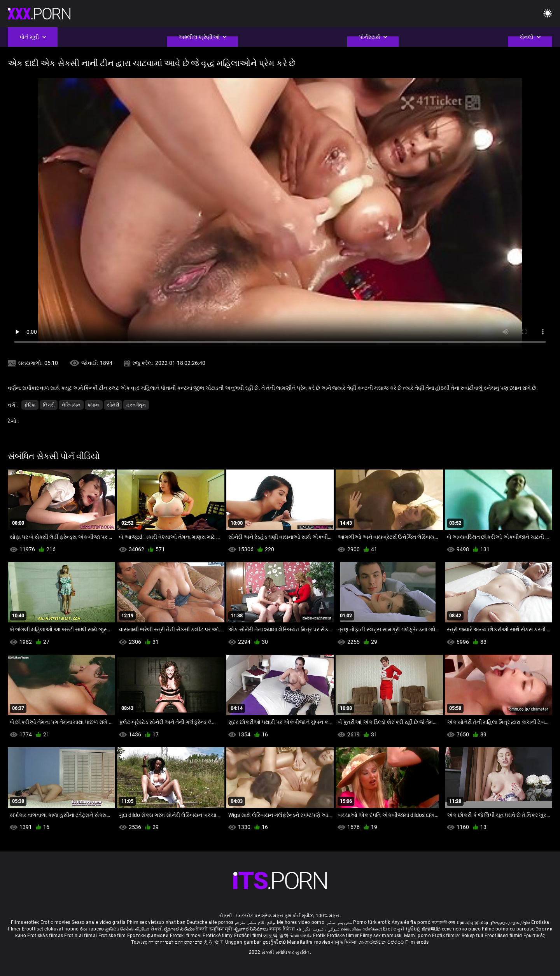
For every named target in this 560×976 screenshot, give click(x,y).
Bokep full (472, 936)
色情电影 (432, 929)
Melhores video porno (301, 922)
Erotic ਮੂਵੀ (395, 929)
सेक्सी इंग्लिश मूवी (214, 929)
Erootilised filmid (504, 936)
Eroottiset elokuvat (43, 929)
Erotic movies (56, 922)
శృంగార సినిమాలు (252, 929)
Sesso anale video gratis (98, 922)
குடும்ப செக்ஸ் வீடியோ (127, 929)
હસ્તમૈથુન (136, 405)
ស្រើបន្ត (414, 929)
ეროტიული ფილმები (510, 922)
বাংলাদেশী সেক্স (443, 922)
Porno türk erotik (372, 922)
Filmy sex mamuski (381, 936)
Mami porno (417, 936)
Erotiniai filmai (81, 936)
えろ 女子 (214, 942)
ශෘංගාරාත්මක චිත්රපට (382, 942)
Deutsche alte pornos (210, 922)
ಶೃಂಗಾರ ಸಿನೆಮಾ (180, 929)
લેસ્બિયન (71, 405)
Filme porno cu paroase (508, 929)
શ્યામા (94, 405)
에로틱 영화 (276, 936)
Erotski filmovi (186, 936)
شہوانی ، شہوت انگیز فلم (318, 929)
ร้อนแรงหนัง (302, 936)
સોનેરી (113, 405)
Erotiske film (113, 936)
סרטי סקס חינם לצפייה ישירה (175, 942)
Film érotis (417, 942)
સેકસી (157, 929)
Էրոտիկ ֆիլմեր (473, 922)
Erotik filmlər (447, 936)
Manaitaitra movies (309, 942)
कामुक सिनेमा (283, 929)
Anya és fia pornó (411, 922)
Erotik (320, 936)
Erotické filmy (218, 936)
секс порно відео (461, 929)
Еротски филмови (149, 936)
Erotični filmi (249, 936)
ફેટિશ (30, 405)
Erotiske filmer (344, 936)
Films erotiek (25, 922)
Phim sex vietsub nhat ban (156, 922)
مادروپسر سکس (339, 922)
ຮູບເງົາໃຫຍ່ (275, 942)
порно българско (84, 929)
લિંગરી (49, 405)
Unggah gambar (244, 942)
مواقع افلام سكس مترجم (255, 922)
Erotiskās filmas (46, 936)
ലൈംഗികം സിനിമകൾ (362, 929)
